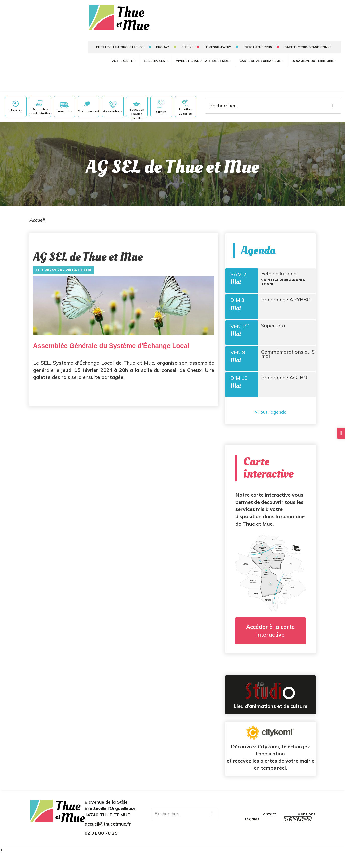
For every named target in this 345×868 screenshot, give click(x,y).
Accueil (37, 220)
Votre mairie (124, 61)
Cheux (187, 47)
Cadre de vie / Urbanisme (262, 61)
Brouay (162, 47)
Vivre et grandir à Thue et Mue (204, 61)
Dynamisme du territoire (314, 61)
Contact (269, 828)
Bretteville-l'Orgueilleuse (120, 47)
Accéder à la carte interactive (270, 645)
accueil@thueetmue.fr (108, 838)
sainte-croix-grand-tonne (308, 47)
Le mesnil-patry (218, 47)
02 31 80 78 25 (101, 847)
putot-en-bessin (258, 47)
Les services (156, 61)
